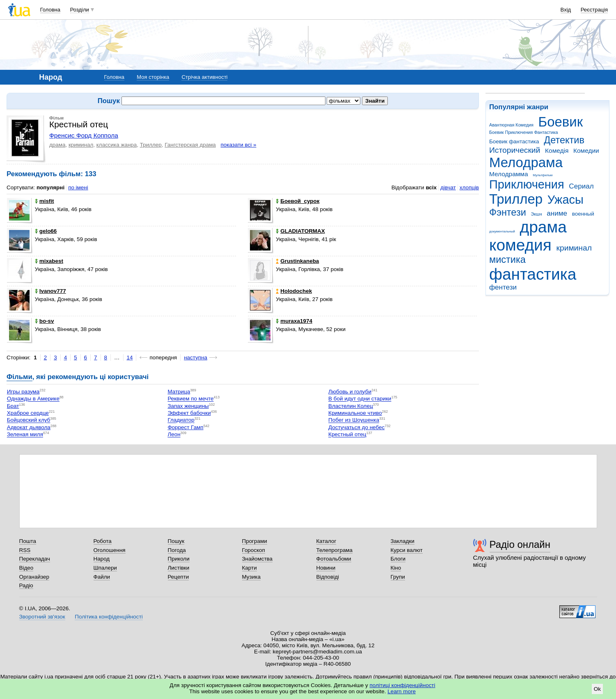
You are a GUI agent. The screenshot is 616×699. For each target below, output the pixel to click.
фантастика (533, 274)
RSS (25, 550)
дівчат (448, 187)
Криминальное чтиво (355, 413)
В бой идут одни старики (360, 399)
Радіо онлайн (520, 544)
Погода (177, 550)
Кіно (396, 568)
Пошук (176, 541)
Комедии (586, 151)
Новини (326, 568)
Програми (255, 541)
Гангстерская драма (190, 145)
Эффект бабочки (189, 413)
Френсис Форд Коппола (84, 135)
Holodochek (294, 291)
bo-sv (45, 321)
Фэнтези (508, 212)
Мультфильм (543, 175)
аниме (557, 213)
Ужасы (566, 200)
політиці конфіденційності (403, 685)
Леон (174, 435)
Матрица (179, 392)
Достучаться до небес (356, 427)
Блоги (398, 559)
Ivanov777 (50, 291)
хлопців (469, 187)
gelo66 (46, 231)
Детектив (564, 140)
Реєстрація (594, 10)
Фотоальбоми (334, 559)
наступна (196, 358)
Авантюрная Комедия (511, 125)
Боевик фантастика (514, 141)
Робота (103, 541)
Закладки (403, 541)
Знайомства (258, 559)
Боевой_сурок (298, 201)
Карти (250, 568)
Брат (13, 406)
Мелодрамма (509, 174)
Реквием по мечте (190, 399)
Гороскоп (254, 550)
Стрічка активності (204, 77)
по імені (78, 187)
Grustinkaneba (297, 261)
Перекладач (35, 559)
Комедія (557, 151)
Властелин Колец (351, 406)
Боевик (561, 122)
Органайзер (34, 577)
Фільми (19, 377)
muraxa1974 (294, 321)
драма (543, 227)
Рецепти (179, 577)
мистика (507, 260)
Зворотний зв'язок (42, 617)
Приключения (527, 184)
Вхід (566, 10)
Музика (251, 577)
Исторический (515, 150)
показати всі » (239, 145)
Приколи (179, 559)
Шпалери (105, 568)
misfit (45, 201)
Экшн (537, 214)
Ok (597, 689)
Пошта (28, 541)
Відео (26, 568)
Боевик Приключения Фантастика (523, 132)
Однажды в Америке (33, 399)
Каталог (326, 541)
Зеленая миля (25, 435)
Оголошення (110, 550)
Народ (102, 559)
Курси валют (407, 550)
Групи (398, 577)
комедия (520, 245)
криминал (574, 248)
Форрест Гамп (185, 427)
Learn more (402, 691)
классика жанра (117, 145)
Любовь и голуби (350, 392)
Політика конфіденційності (109, 617)
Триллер (516, 199)
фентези (503, 287)
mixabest (49, 261)
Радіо (26, 585)
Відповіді (328, 577)
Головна (50, 10)
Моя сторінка (153, 77)
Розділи (80, 10)
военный (583, 214)
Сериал (581, 186)
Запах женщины (188, 406)
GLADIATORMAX (300, 231)
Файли (102, 577)
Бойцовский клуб (29, 420)
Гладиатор (181, 420)
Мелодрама (526, 162)
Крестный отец (347, 435)
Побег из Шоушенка (354, 420)
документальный (502, 231)
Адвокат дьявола (29, 427)
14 (130, 358)
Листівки (179, 568)
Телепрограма (335, 550)
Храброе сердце (28, 413)
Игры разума (23, 392)
